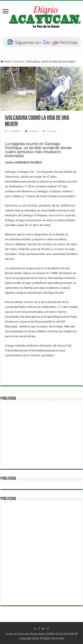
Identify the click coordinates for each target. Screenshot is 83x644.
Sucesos (19, 61)
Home (6, 61)
